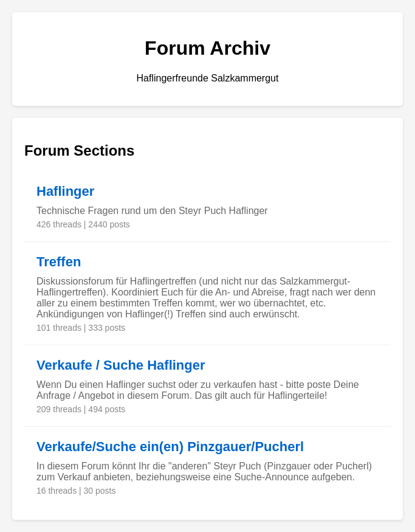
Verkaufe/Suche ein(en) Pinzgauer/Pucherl (170, 447)
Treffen (59, 262)
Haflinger (65, 191)
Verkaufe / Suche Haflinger (121, 365)
